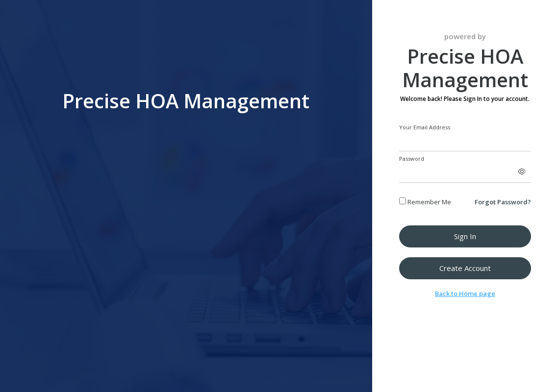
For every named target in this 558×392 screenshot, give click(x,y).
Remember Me (425, 202)
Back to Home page (465, 294)
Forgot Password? (503, 202)
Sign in (465, 236)
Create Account (465, 268)
